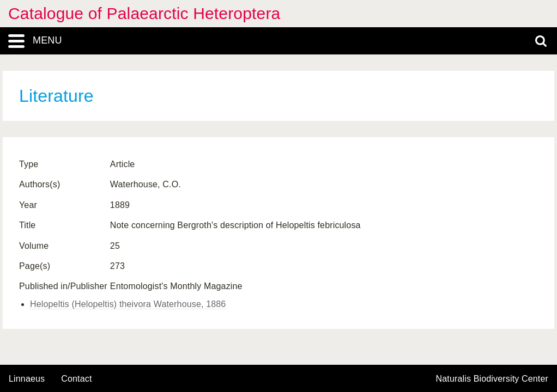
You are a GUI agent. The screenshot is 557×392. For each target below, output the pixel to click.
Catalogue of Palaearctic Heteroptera (144, 13)
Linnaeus (27, 379)
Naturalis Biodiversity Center (492, 379)
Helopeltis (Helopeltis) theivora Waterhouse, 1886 (128, 304)
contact (76, 379)
